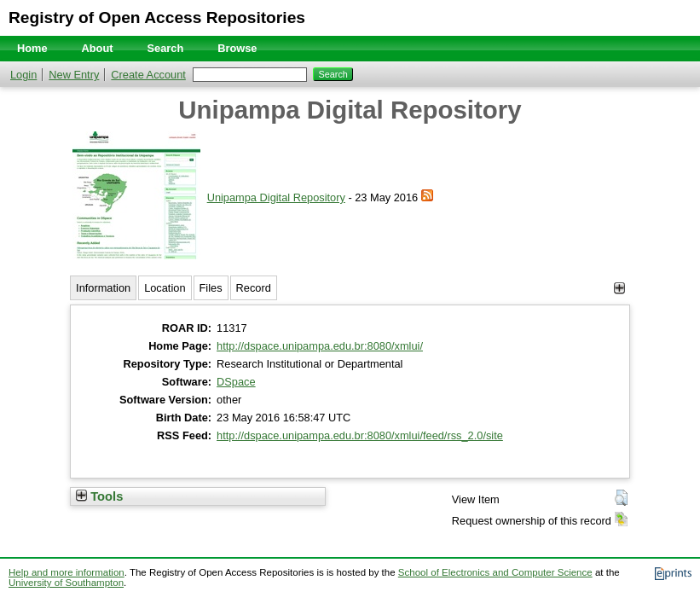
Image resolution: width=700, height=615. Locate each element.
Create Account (148, 75)
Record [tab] (254, 288)
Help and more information (67, 572)
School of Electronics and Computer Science (495, 572)
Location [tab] (165, 288)
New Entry (74, 75)
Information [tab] (103, 288)
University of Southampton (66, 583)
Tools (99, 496)
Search (166, 48)
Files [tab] (211, 288)
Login (23, 75)
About (98, 48)
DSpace (236, 382)
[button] (621, 498)
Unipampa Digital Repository (276, 197)
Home (32, 48)
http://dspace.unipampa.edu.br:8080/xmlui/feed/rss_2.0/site (360, 435)
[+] (619, 288)
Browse (237, 48)
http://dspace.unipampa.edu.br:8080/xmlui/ (320, 346)
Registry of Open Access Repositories (157, 17)
